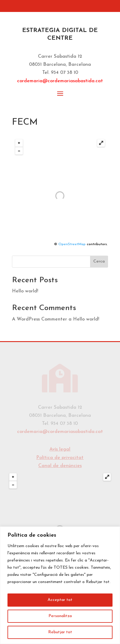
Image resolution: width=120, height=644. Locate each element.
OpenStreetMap (72, 244)
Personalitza (60, 616)
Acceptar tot (60, 600)
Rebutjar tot (60, 632)
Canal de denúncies (60, 466)
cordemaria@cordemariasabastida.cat (60, 81)
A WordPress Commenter (40, 319)
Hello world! (25, 291)
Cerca (99, 261)
